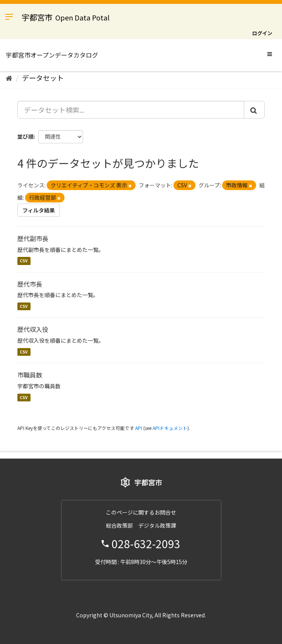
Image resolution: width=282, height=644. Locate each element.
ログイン (262, 33)
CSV (24, 261)
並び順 (25, 136)
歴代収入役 (33, 329)
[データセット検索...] (131, 110)
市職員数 (30, 375)
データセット (43, 78)
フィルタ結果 (39, 210)
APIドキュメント (170, 428)
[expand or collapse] (270, 54)
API (139, 428)
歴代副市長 (33, 238)
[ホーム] (9, 78)
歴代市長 (30, 284)
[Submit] (254, 110)
